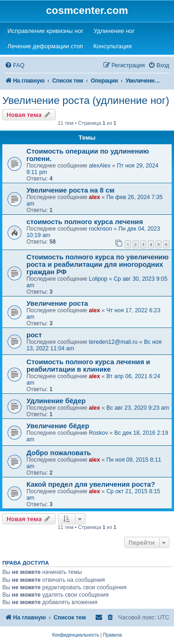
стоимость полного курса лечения (85, 222)
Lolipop (98, 279)
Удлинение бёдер (56, 401)
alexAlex (100, 166)
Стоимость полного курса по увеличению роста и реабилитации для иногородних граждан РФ (97, 264)
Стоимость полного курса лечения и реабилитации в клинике (88, 366)
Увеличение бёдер (58, 426)
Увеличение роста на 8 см (71, 190)
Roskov (99, 433)
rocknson (101, 229)
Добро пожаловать (59, 453)
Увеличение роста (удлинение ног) (86, 100)
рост (34, 335)
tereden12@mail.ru (113, 342)
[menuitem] (15, 66)
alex (95, 197)
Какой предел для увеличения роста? (91, 484)
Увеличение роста (57, 303)
